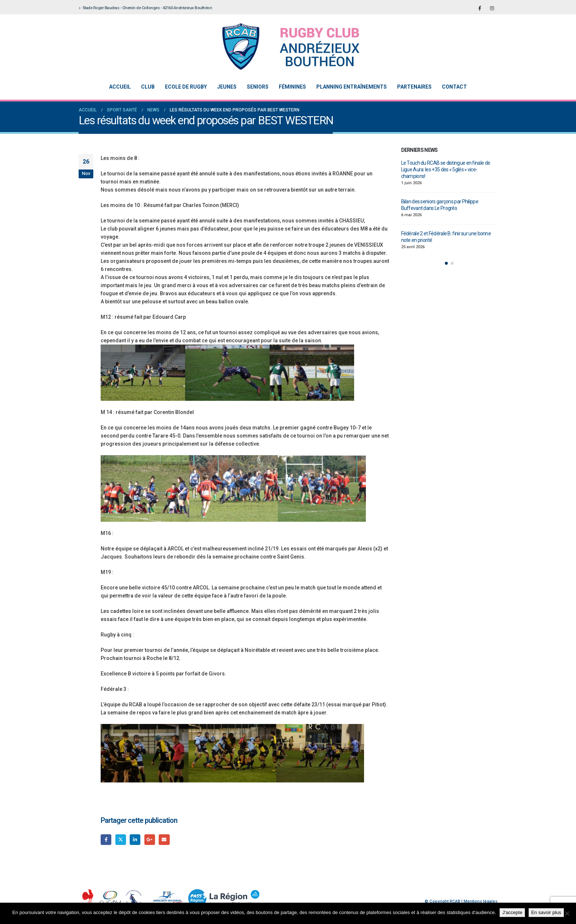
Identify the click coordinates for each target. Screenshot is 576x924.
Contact (454, 87)
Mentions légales (480, 901)
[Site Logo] (282, 47)
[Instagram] (492, 8)
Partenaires (414, 87)
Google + (150, 840)
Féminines (292, 87)
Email (164, 840)
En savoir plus (546, 912)
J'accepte (512, 912)
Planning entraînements (352, 87)
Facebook (106, 840)
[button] (446, 263)
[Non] (567, 913)
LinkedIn (135, 840)
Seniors (258, 87)
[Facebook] (480, 8)
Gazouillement (121, 840)
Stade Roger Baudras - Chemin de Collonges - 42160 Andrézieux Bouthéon (145, 8)
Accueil (120, 87)
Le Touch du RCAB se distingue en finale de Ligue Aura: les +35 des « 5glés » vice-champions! (446, 170)
